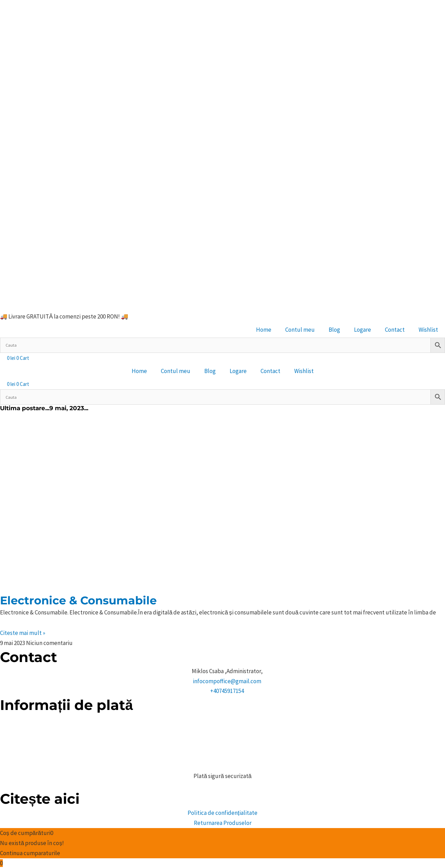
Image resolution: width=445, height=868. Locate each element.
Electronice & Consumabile (78, 600)
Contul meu (300, 330)
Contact (395, 330)
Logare (362, 330)
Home (264, 330)
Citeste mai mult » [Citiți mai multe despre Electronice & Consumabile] (23, 633)
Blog (334, 330)
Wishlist (428, 330)
